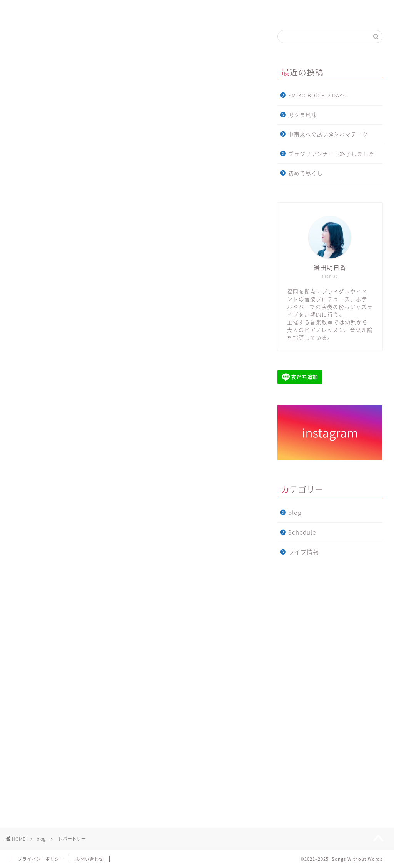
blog (294, 9)
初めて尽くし (306, 173)
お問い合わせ (356, 9)
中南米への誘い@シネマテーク (328, 134)
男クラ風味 (303, 115)
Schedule (302, 532)
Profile (106, 9)
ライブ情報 (231, 9)
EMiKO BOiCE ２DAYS (317, 95)
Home (40, 9)
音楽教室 (170, 9)
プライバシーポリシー (41, 859)
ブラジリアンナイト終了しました (331, 154)
